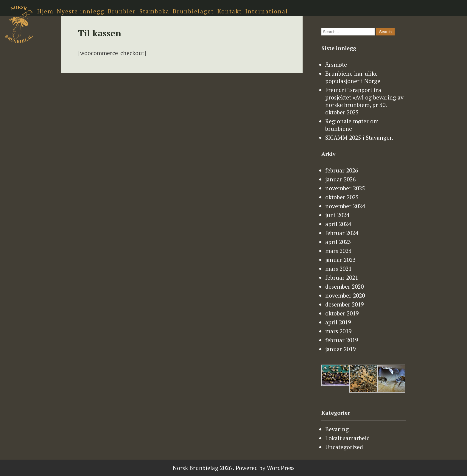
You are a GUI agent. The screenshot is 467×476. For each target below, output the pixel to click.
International (267, 11)
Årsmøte (336, 64)
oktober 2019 (342, 313)
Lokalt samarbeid (348, 438)
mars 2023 (338, 251)
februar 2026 (342, 170)
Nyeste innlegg (81, 11)
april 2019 (338, 322)
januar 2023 (340, 260)
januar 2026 (340, 179)
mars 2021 (338, 269)
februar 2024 (342, 233)
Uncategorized (344, 447)
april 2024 (338, 224)
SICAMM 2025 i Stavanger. (359, 137)
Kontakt (230, 11)
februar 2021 (342, 277)
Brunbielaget (193, 11)
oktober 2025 (342, 197)
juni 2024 (337, 215)
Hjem (45, 11)
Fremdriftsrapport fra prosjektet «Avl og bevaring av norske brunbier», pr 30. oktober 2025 (364, 101)
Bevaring (337, 429)
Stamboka (154, 11)
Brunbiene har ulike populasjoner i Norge (353, 77)
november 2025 (345, 188)
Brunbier (122, 11)
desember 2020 (344, 286)
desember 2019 (344, 304)
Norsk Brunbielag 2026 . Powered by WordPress (234, 468)
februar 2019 (342, 340)
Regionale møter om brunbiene (352, 125)
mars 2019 (338, 331)
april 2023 (338, 242)
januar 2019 (340, 349)
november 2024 (345, 206)
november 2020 (345, 295)
